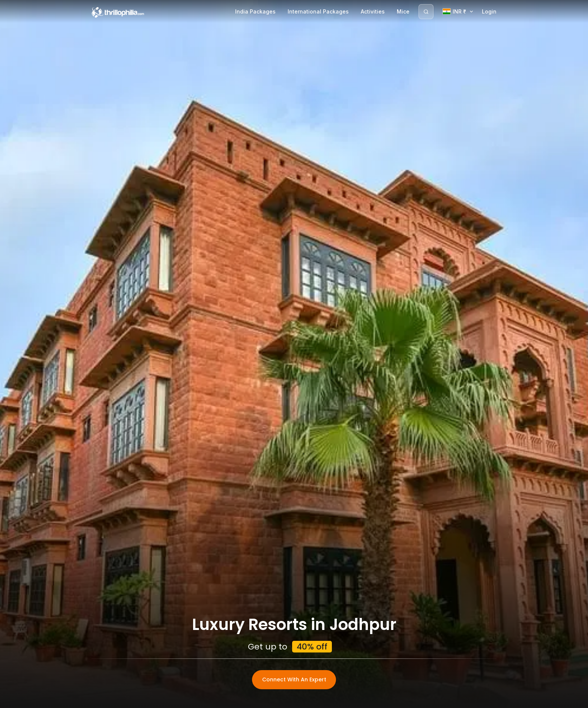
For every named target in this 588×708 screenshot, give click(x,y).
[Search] (426, 12)
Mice (403, 11)
